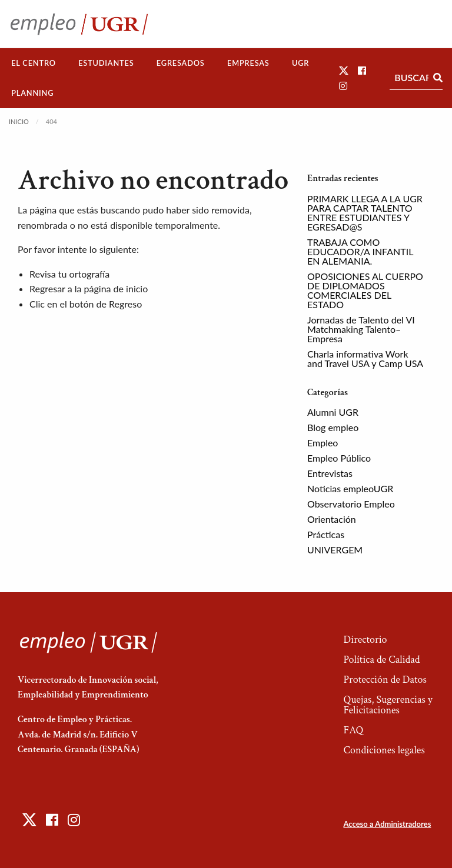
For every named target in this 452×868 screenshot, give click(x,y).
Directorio (365, 640)
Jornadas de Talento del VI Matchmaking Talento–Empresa (361, 329)
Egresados (181, 63)
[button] (344, 70)
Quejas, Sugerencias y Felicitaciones (388, 705)
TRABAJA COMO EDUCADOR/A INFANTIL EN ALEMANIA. (360, 251)
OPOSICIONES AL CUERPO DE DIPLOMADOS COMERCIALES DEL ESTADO (365, 290)
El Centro (34, 63)
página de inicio (116, 288)
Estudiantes (106, 63)
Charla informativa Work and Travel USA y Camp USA (365, 358)
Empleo (323, 443)
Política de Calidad (381, 660)
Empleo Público (339, 458)
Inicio (19, 121)
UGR (300, 63)
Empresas (248, 63)
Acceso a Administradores (387, 824)
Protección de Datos (385, 680)
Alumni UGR (333, 412)
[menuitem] (34, 63)
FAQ (353, 730)
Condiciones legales (384, 750)
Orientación (332, 519)
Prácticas (326, 534)
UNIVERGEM (335, 550)
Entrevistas (330, 473)
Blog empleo (333, 427)
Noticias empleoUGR (350, 488)
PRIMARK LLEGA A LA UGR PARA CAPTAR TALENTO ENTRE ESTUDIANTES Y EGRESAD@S (365, 213)
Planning (32, 93)
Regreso (125, 304)
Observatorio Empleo (351, 504)
